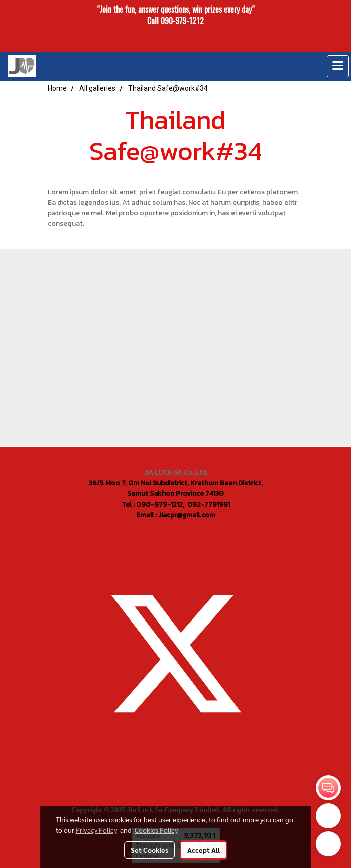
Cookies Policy (156, 830)
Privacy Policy (96, 830)
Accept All (204, 850)
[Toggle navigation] (338, 66)
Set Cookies (149, 850)
